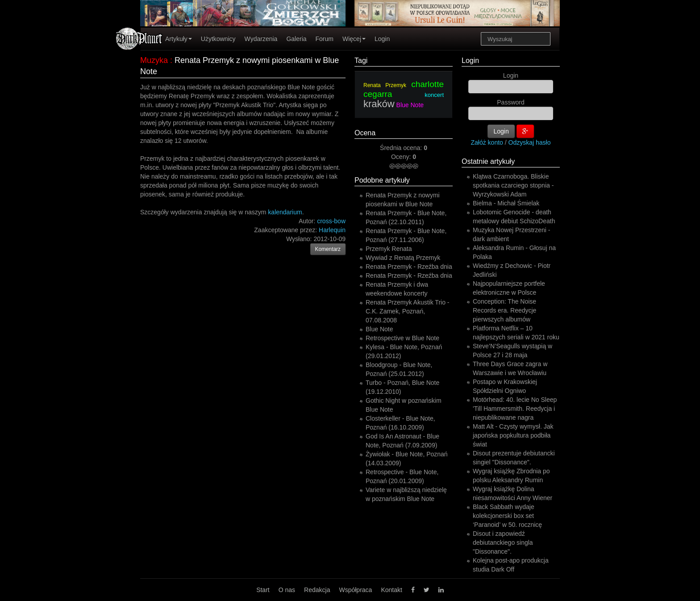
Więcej (354, 39)
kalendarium (285, 212)
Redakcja (317, 590)
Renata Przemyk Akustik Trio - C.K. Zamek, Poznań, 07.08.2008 (408, 311)
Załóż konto (487, 142)
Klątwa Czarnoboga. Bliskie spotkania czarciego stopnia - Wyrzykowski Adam (513, 185)
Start (263, 590)
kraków (379, 104)
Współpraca (355, 590)
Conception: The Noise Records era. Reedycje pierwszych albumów (504, 310)
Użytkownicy (218, 39)
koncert (434, 95)
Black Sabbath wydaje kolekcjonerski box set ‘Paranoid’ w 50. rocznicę (507, 516)
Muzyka (154, 60)
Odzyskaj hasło (530, 142)
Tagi (361, 61)
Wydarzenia (261, 39)
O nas (287, 590)
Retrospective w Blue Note (402, 338)
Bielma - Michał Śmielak (506, 203)
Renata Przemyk (385, 85)
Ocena (365, 133)
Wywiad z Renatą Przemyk (403, 258)
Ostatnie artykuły (488, 161)
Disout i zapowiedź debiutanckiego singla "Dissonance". (503, 543)
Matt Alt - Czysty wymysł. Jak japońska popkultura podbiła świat (513, 435)
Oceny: (402, 157)
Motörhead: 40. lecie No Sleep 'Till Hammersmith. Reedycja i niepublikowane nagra (515, 409)
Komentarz (328, 249)
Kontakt (391, 590)
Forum (325, 39)
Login (382, 39)
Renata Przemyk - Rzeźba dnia (409, 267)
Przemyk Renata (389, 249)
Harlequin (332, 230)
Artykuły (179, 39)
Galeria (296, 39)
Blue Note (410, 105)
